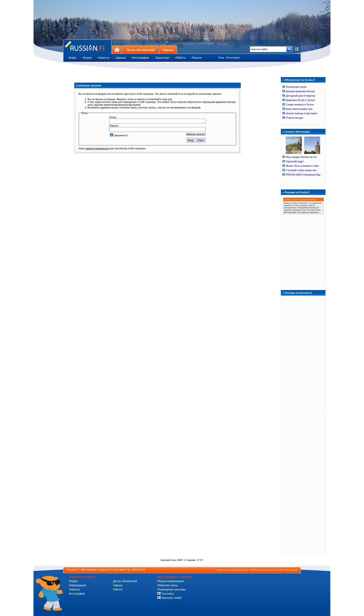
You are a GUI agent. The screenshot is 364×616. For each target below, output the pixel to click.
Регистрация (233, 58)
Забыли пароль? (196, 134)
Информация (77, 585)
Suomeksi (166, 594)
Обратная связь (167, 585)
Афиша (168, 50)
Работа (118, 590)
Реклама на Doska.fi (297, 192)
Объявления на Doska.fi (300, 80)
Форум (73, 581)
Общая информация (170, 581)
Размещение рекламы (172, 590)
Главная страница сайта (87, 47)
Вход (221, 58)
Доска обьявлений (125, 581)
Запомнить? (119, 135)
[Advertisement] (303, 482)
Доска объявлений (140, 50)
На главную (117, 50)
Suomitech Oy (121, 570)
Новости (74, 590)
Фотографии (77, 594)
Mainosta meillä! (169, 598)
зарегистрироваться (97, 148)
